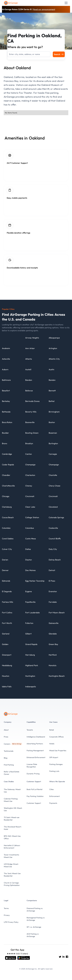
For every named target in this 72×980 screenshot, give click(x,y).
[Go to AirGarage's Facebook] (67, 957)
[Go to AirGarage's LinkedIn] (63, 957)
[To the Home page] (11, 3)
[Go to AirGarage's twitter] (60, 957)
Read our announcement (44, 9)
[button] (66, 3)
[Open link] (11, 958)
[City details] (32, 339)
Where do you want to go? (25, 47)
